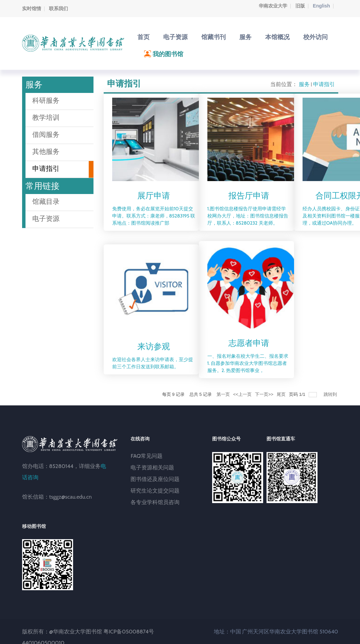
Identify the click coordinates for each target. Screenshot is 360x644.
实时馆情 (32, 9)
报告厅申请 (249, 196)
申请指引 (324, 84)
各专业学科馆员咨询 (155, 502)
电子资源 (46, 219)
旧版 (300, 6)
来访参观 (154, 346)
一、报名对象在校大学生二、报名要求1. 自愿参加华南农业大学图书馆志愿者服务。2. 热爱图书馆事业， (248, 363)
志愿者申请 (249, 343)
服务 (304, 84)
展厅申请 (154, 196)
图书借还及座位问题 (155, 479)
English (321, 6)
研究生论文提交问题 (155, 491)
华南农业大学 (273, 6)
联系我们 (58, 9)
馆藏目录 (46, 202)
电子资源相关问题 (152, 468)
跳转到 (331, 394)
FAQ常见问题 (147, 456)
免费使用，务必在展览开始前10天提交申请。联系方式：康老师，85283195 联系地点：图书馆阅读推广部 (154, 216)
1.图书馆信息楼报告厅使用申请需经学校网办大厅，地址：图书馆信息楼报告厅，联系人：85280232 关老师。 (248, 216)
